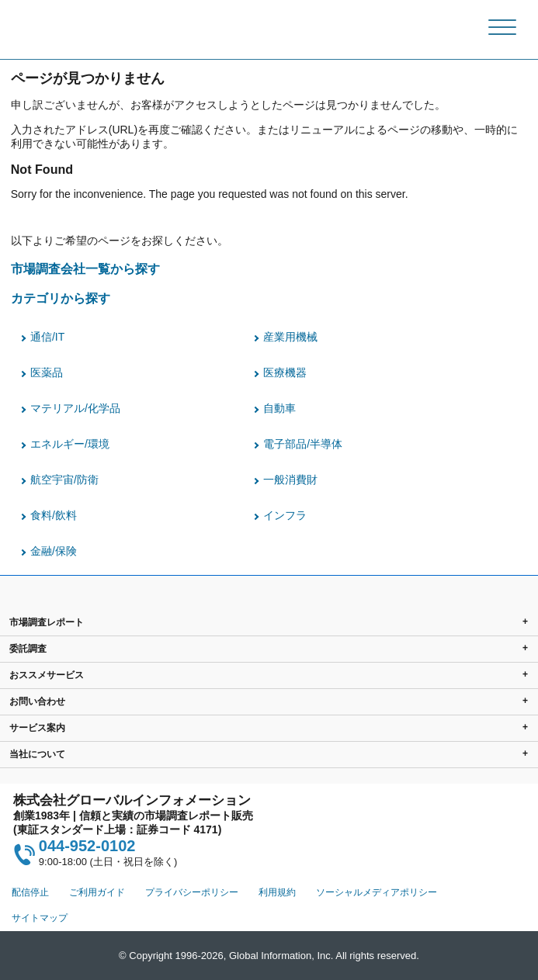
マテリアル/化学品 (75, 408)
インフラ (285, 515)
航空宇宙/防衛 (64, 480)
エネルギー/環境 (70, 444)
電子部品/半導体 (303, 444)
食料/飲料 (54, 515)
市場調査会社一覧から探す (85, 268)
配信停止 (30, 892)
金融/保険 (54, 551)
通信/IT (47, 337)
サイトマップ (40, 918)
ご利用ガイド (97, 892)
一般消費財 (290, 480)
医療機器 (285, 372)
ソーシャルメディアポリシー (377, 892)
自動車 (279, 408)
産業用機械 (290, 337)
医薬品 (47, 372)
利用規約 (277, 892)
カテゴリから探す (61, 298)
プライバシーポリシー (192, 892)
